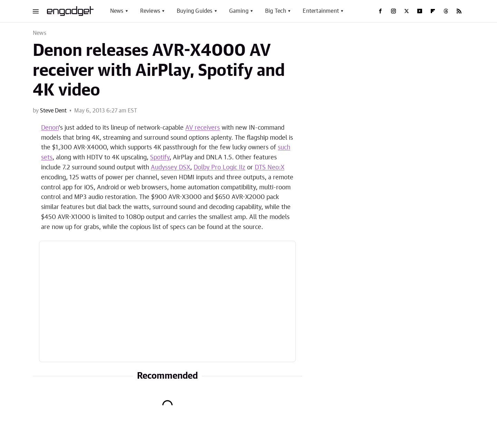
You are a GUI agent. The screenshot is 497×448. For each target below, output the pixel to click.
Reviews (150, 11)
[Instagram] (393, 11)
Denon (50, 128)
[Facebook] (380, 11)
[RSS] (459, 11)
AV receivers (203, 128)
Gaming (239, 11)
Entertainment (321, 11)
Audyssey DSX (170, 168)
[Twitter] (407, 11)
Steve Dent (53, 111)
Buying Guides (195, 11)
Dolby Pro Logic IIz (220, 168)
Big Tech (276, 11)
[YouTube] (420, 11)
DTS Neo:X (270, 168)
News (117, 11)
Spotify (160, 158)
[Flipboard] (433, 11)
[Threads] (446, 11)
